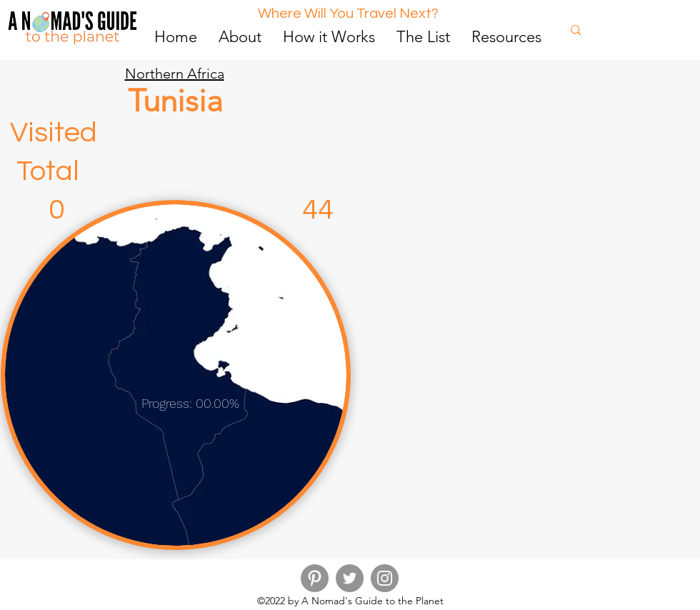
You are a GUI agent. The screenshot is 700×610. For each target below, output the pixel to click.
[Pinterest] (315, 578)
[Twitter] (350, 578)
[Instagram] (385, 578)
